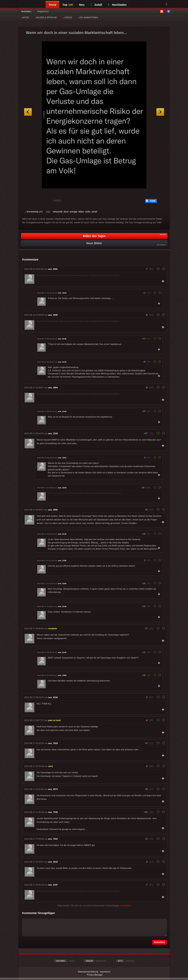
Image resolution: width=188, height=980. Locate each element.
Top (68, 5)
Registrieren (43, 11)
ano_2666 (62, 675)
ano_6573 (53, 789)
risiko (88, 212)
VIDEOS (68, 17)
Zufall (96, 5)
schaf (94, 212)
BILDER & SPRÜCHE (46, 17)
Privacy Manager (95, 975)
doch (66, 212)
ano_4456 (53, 510)
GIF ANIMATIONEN (88, 17)
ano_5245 (62, 488)
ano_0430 (53, 315)
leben (81, 212)
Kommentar (34, 212)
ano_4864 (53, 388)
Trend (53, 5)
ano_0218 (53, 862)
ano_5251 (62, 458)
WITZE (25, 17)
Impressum (105, 972)
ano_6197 (53, 885)
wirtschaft (58, 212)
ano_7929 (53, 743)
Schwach (44, 201)
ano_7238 (53, 812)
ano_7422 (53, 839)
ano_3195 (62, 560)
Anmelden (26, 11)
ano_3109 (53, 433)
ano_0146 (62, 606)
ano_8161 (53, 269)
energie (73, 212)
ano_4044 (62, 293)
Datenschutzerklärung (88, 972)
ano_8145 (62, 339)
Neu (82, 5)
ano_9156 (53, 697)
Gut (29, 201)
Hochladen (117, 5)
